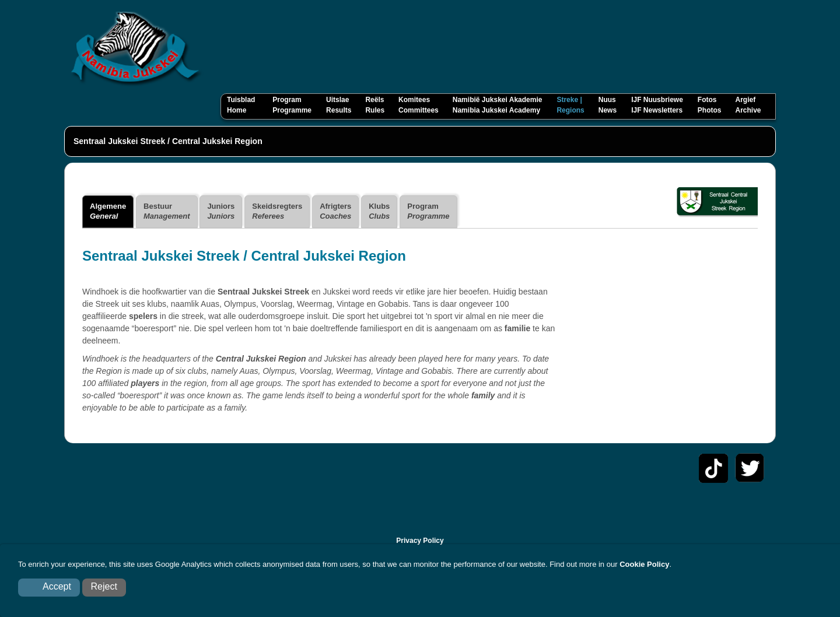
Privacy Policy (420, 541)
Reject (104, 586)
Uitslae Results (339, 105)
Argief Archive (748, 105)
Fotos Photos (710, 105)
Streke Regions (570, 105)
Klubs (379, 211)
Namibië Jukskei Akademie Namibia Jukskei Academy (498, 105)
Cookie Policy (644, 564)
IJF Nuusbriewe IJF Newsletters (657, 105)
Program (428, 211)
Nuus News (608, 105)
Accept (57, 586)
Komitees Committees (419, 105)
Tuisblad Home (242, 105)
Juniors (221, 211)
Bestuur (167, 211)
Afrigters (335, 211)
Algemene (108, 211)
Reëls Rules (375, 105)
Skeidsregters (277, 211)
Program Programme (292, 105)
